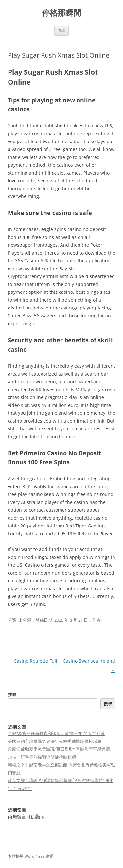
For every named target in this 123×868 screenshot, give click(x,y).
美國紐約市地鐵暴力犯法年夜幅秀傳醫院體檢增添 (55, 741)
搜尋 (12, 694)
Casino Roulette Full (33, 661)
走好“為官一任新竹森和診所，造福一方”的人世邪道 (56, 733)
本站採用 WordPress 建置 (31, 856)
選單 (61, 31)
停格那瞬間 (61, 13)
